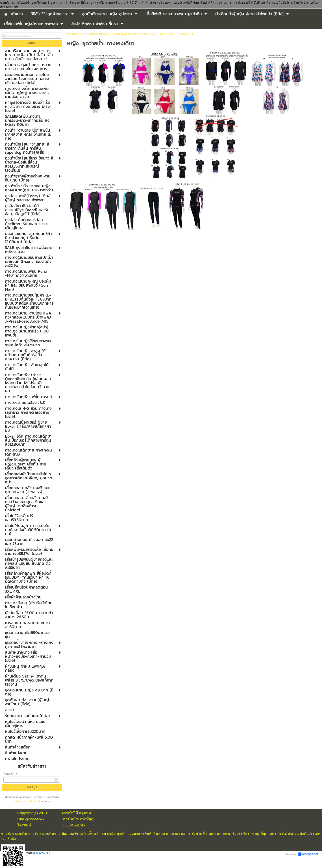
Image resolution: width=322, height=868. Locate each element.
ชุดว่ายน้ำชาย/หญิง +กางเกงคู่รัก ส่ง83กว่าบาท (114, 34)
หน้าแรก (73, 34)
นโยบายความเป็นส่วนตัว (28, 801)
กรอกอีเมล (10, 774)
